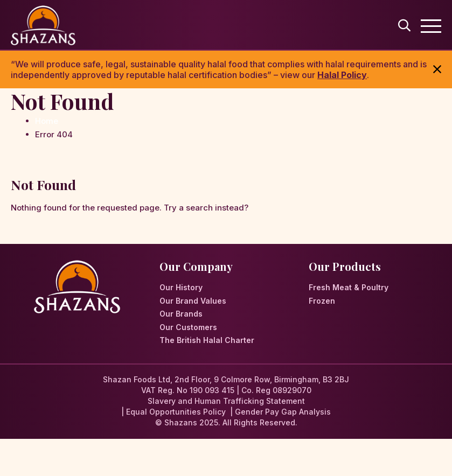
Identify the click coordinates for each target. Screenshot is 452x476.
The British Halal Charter (207, 340)
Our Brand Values (193, 301)
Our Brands (181, 314)
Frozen (322, 301)
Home (47, 121)
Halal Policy (342, 75)
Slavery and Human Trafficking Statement (226, 401)
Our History (181, 287)
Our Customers (188, 327)
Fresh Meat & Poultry (349, 287)
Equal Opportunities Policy (176, 412)
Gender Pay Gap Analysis (283, 412)
